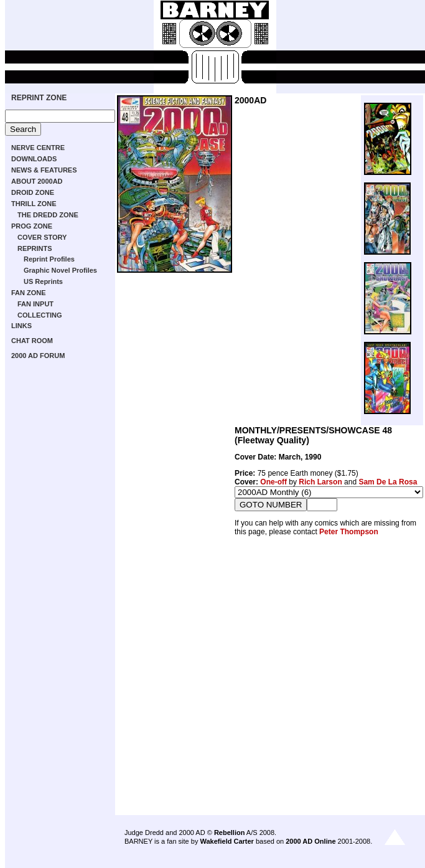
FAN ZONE (29, 293)
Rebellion (230, 833)
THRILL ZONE (34, 204)
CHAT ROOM (32, 341)
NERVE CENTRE (38, 148)
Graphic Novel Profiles (60, 270)
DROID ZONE (33, 192)
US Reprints (43, 281)
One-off (273, 482)
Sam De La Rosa (388, 482)
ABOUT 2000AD (37, 181)
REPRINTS (35, 248)
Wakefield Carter (227, 841)
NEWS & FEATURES (44, 170)
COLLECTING (40, 315)
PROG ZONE (32, 226)
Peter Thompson (349, 532)
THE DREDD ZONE (48, 215)
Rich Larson (320, 482)
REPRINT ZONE (39, 98)
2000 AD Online (311, 841)
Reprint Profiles (49, 259)
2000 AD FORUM (38, 356)
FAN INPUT (35, 304)
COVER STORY (42, 237)
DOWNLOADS (34, 159)
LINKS (21, 326)
